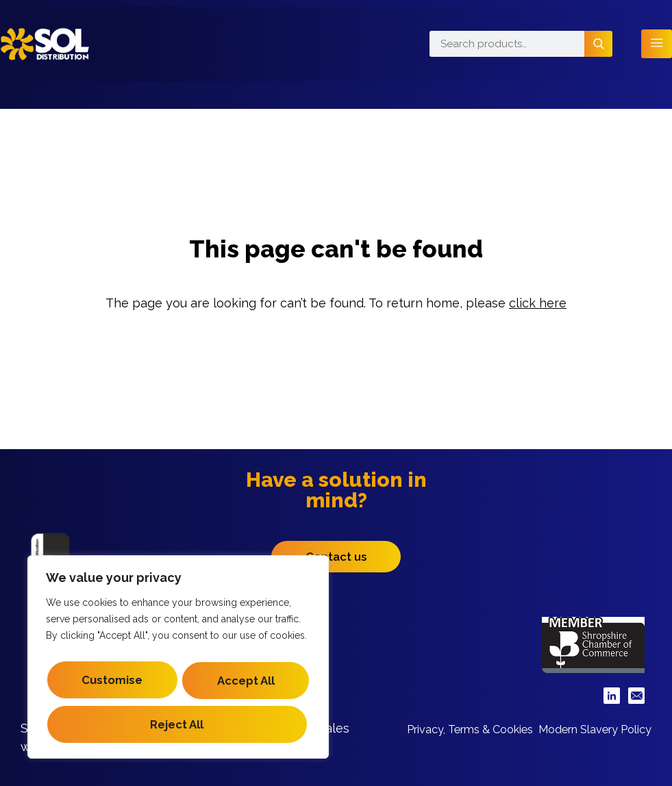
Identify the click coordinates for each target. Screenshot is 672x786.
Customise (175, 645)
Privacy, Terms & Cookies (574, 728)
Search (598, 44)
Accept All (178, 724)
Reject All (176, 685)
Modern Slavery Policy (585, 741)
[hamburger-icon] (657, 44)
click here (538, 303)
